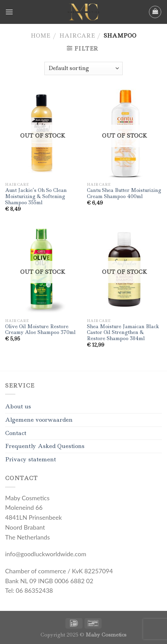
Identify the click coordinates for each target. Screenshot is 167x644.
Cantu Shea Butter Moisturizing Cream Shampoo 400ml (124, 193)
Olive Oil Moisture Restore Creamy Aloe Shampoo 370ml (40, 330)
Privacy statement (31, 459)
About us (18, 406)
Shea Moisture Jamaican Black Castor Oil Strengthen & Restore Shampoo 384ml (123, 333)
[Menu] (9, 12)
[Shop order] (83, 68)
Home (40, 36)
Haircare (77, 36)
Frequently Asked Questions (45, 446)
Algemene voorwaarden (39, 420)
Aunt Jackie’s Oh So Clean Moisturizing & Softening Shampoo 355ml (36, 196)
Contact (16, 433)
